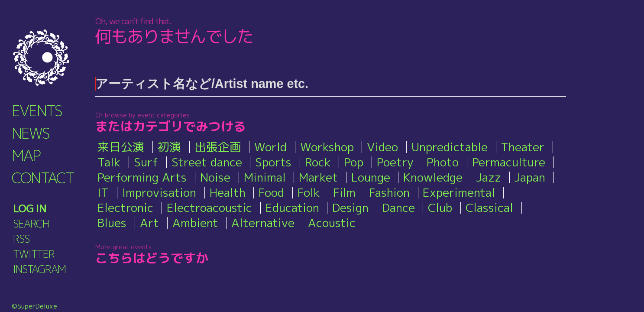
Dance (398, 208)
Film (344, 192)
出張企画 (218, 147)
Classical (489, 208)
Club (440, 208)
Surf (146, 162)
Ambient (195, 223)
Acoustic (332, 223)
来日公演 (121, 147)
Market (318, 177)
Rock (318, 162)
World (270, 147)
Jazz (489, 177)
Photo (443, 162)
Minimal (265, 177)
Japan (530, 177)
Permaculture (509, 162)
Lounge (371, 177)
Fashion (389, 192)
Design (350, 208)
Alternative (263, 223)
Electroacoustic (209, 208)
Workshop (327, 147)
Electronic (125, 208)
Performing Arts (142, 177)
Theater (523, 147)
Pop (354, 162)
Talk (109, 162)
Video (382, 147)
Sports (273, 162)
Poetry (395, 162)
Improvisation (159, 192)
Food (271, 192)
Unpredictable (450, 147)
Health (228, 192)
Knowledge (433, 177)
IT (103, 192)
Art (149, 223)
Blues (112, 223)
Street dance (207, 162)
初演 (169, 147)
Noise (215, 177)
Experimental (459, 192)
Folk (309, 192)
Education (292, 208)
